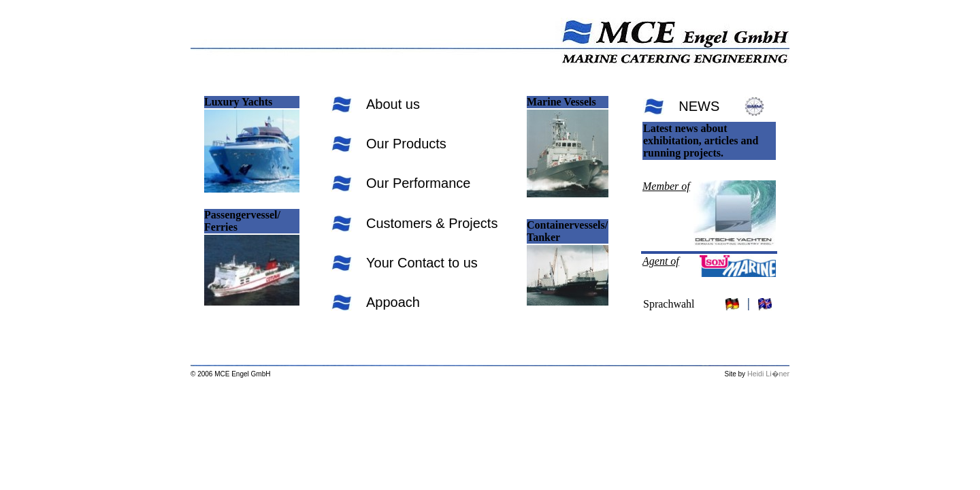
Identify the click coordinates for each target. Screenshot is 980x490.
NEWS (699, 106)
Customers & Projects (432, 223)
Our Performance (418, 183)
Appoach (393, 302)
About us (393, 104)
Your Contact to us (422, 263)
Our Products (406, 144)
